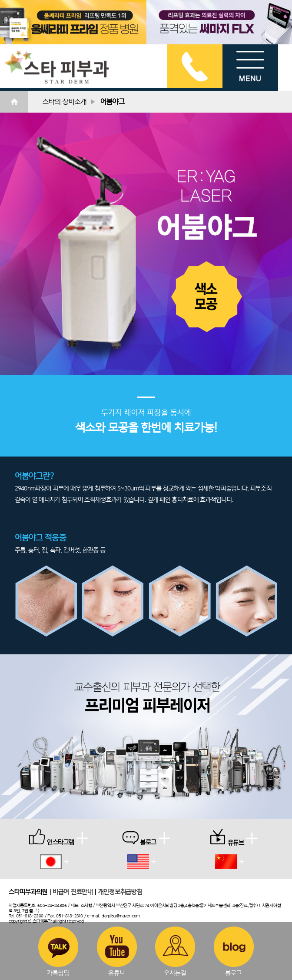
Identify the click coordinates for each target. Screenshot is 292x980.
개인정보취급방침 (120, 892)
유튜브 (117, 952)
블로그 (234, 952)
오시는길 (175, 952)
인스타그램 (59, 837)
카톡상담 (58, 952)
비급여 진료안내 (73, 892)
